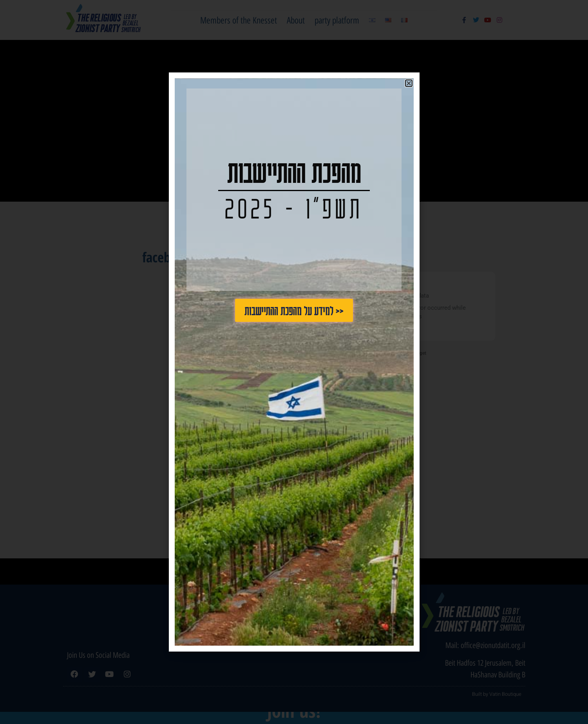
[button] (409, 83)
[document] (294, 362)
